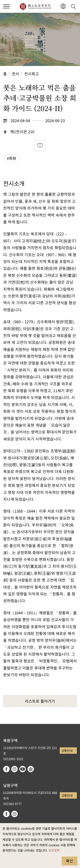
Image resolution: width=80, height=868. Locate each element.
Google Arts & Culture (31, 769)
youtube (23, 769)
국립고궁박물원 (35, 6)
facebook (6, 769)
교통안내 (67, 750)
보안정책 (54, 850)
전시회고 (32, 74)
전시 (16, 74)
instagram (15, 769)
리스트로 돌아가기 (40, 701)
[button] (63, 6)
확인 (70, 861)
